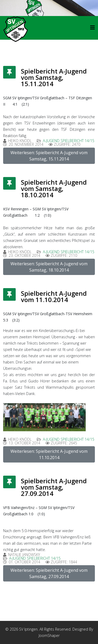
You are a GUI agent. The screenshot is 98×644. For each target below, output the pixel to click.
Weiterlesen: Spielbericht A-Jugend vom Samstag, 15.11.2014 (49, 156)
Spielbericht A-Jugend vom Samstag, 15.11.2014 (54, 77)
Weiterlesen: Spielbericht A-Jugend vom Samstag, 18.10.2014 (49, 267)
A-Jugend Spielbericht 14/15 (69, 141)
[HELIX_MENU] (93, 27)
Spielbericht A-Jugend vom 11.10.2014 (54, 296)
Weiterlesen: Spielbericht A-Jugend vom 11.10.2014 (49, 454)
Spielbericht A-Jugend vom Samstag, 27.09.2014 (54, 487)
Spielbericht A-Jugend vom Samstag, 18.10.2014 (54, 188)
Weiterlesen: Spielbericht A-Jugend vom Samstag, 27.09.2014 (49, 573)
